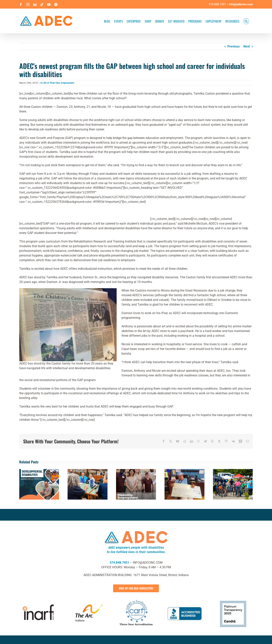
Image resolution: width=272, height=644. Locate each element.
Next (247, 46)
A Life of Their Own (50, 83)
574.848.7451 (119, 563)
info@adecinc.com (241, 4)
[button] (246, 21)
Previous (234, 46)
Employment (68, 83)
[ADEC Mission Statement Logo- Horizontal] (136, 530)
